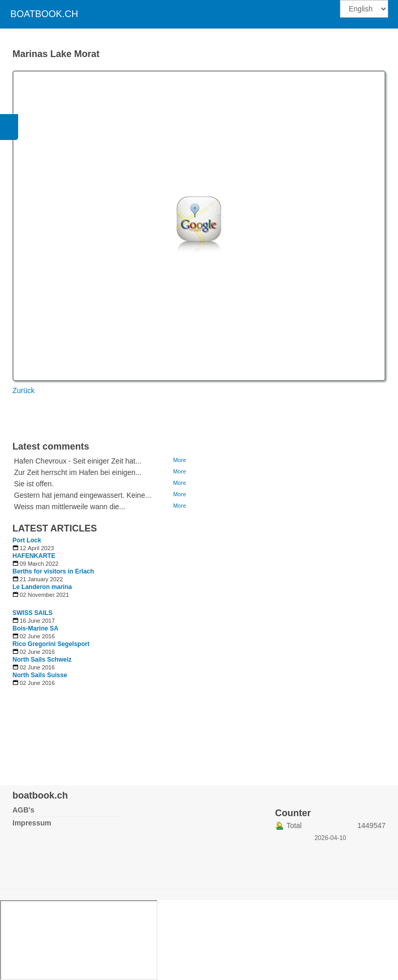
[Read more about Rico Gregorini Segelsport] (101, 644)
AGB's (23, 810)
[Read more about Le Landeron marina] (101, 587)
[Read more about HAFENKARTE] (101, 556)
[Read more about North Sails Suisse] (101, 675)
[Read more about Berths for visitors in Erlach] (101, 571)
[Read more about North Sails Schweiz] (101, 660)
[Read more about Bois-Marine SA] (101, 628)
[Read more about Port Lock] (101, 540)
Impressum (32, 823)
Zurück (24, 390)
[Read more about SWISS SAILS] (101, 613)
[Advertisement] (251, 597)
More (180, 460)
